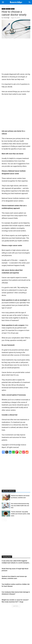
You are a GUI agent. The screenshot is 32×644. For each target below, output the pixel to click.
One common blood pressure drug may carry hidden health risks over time (20, 506)
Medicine (8, 9)
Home (3, 6)
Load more (16, 606)
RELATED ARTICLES (9, 491)
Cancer (8, 6)
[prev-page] (3, 520)
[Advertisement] (16, 56)
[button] (3, 2)
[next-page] (5, 520)
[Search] (30, 2)
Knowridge (7, 18)
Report (13, 9)
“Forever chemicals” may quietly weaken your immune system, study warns (20, 514)
